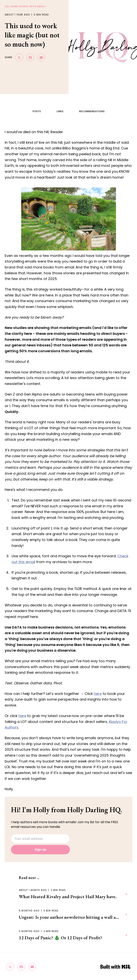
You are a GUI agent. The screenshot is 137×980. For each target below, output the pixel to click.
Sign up (40, 849)
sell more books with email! (25, 6)
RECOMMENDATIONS (92, 111)
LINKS (60, 111)
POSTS (37, 111)
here (98, 694)
